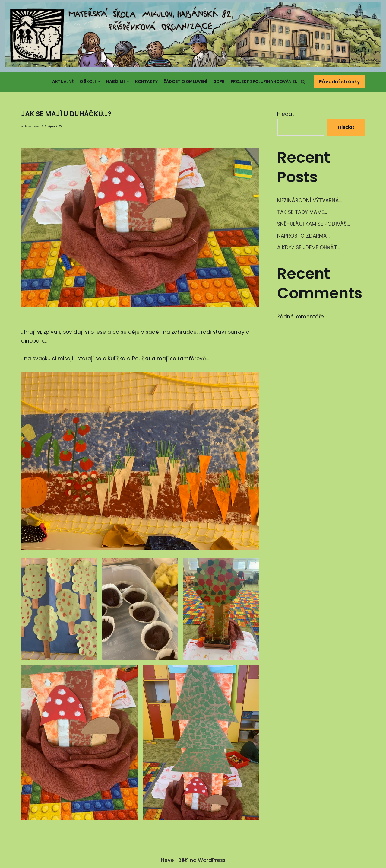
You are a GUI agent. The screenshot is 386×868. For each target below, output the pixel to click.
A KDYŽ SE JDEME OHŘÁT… (308, 247)
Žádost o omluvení (185, 82)
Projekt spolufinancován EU (264, 82)
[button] (303, 82)
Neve (167, 860)
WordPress (212, 860)
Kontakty (146, 82)
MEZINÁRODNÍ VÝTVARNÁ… (310, 200)
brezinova (32, 126)
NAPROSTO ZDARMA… (303, 236)
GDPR (219, 82)
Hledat (286, 114)
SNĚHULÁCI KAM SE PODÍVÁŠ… (313, 224)
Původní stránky (340, 82)
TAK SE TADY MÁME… (302, 212)
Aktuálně (63, 82)
